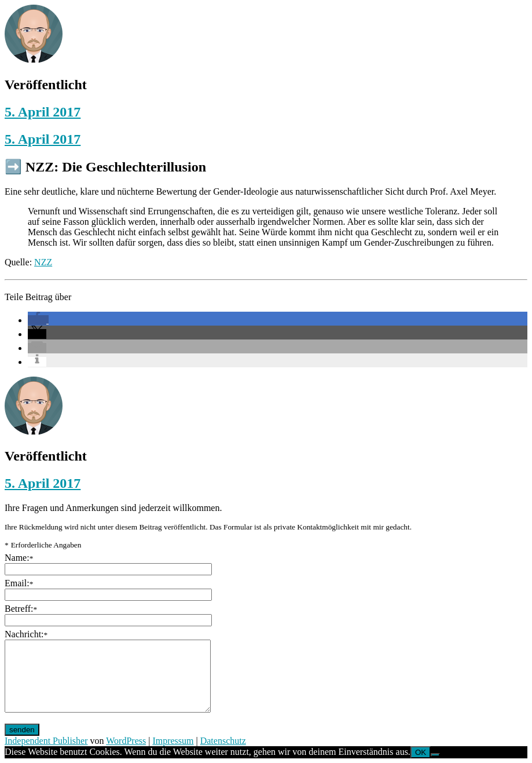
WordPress (126, 741)
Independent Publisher (46, 741)
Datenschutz (223, 741)
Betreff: (21, 609)
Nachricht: (26, 634)
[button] (38, 320)
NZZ (43, 262)
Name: (19, 558)
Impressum (173, 741)
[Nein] (435, 755)
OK (421, 752)
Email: (19, 583)
